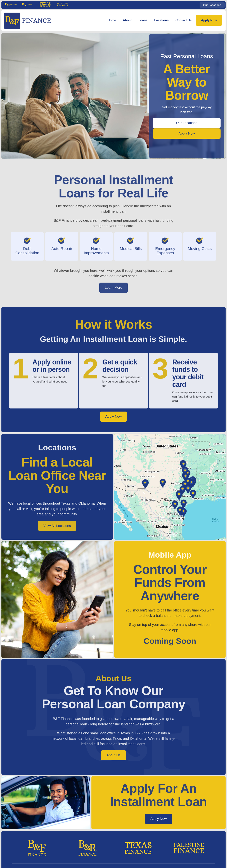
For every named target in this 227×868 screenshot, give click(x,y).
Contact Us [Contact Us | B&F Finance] (183, 20)
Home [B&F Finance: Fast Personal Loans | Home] (112, 20)
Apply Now (209, 20)
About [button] (127, 20)
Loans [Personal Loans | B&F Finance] (143, 20)
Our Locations (212, 5)
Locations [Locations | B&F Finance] (161, 20)
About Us (113, 755)
